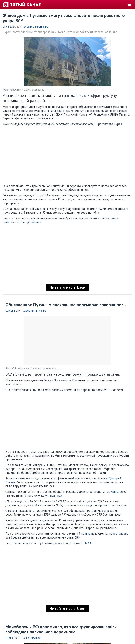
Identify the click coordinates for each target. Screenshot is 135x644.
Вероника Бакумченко (36, 27)
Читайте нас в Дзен (67, 287)
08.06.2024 (9, 27)
